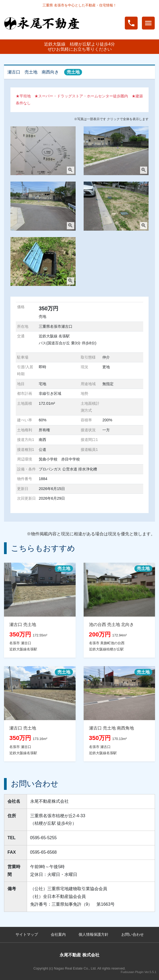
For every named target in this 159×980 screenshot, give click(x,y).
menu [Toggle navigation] (148, 23)
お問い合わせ (133, 934)
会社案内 (58, 934)
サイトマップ (27, 934)
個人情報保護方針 (94, 934)
